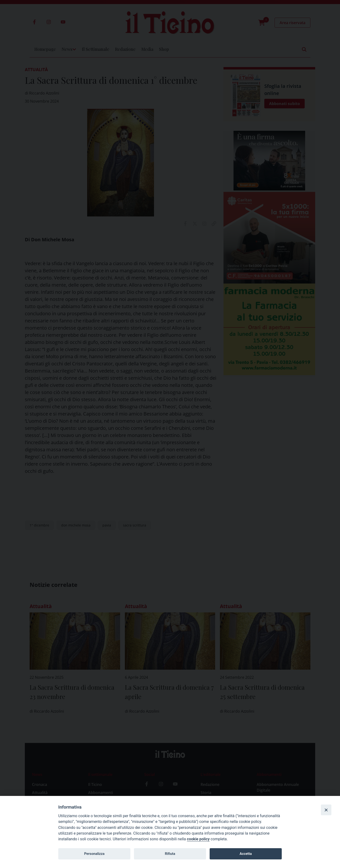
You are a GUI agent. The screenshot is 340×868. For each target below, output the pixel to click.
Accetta (246, 854)
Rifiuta (170, 854)
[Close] (326, 810)
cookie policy (198, 839)
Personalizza (94, 854)
